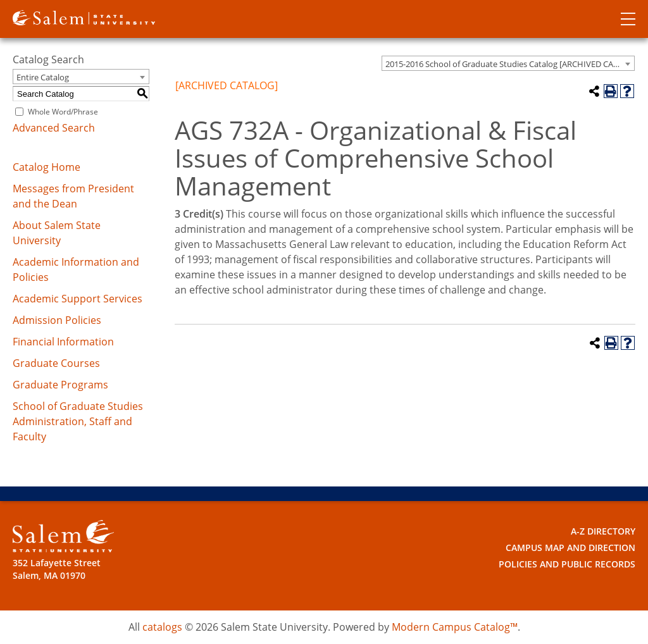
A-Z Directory (603, 531)
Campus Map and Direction (570, 548)
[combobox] (508, 63)
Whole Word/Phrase (63, 112)
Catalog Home (47, 167)
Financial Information (63, 342)
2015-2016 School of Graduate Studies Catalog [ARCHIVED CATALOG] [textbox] (510, 64)
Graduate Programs (60, 385)
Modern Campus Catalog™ (455, 627)
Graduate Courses (56, 363)
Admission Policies (57, 320)
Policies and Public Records (567, 564)
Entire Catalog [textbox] (43, 77)
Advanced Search (54, 128)
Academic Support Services (78, 299)
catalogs (162, 627)
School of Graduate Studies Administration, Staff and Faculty (78, 421)
